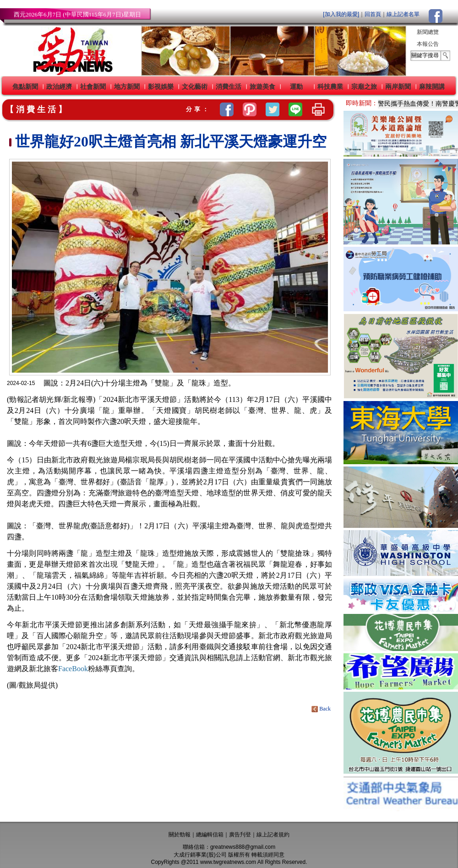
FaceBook (73, 669)
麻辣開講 (432, 87)
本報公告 (428, 44)
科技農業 (330, 87)
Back (322, 709)
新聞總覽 (428, 32)
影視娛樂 (161, 87)
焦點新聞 (25, 87)
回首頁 (373, 14)
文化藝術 (195, 87)
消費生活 (229, 87)
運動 (296, 87)
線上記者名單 (403, 14)
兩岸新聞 (398, 87)
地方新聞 (127, 87)
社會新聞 (93, 87)
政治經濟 (59, 87)
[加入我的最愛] (341, 14)
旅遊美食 (262, 87)
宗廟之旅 (364, 87)
